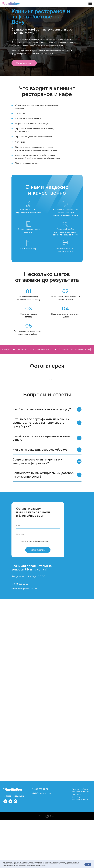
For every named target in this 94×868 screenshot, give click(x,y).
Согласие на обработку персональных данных (80, 845)
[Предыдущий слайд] (5, 400)
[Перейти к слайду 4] (49, 427)
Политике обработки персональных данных (33, 865)
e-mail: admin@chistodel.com (24, 637)
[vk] (5, 851)
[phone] (38, 583)
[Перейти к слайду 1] (43, 427)
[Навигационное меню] (90, 4)
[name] (38, 573)
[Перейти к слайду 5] (51, 427)
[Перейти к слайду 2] (45, 427)
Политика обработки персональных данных (80, 838)
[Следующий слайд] (89, 400)
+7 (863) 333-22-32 (20, 632)
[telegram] (10, 851)
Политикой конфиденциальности (39, 589)
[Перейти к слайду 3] (47, 427)
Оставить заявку (38, 598)
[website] (15, 851)
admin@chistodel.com (41, 841)
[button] (24, 63)
